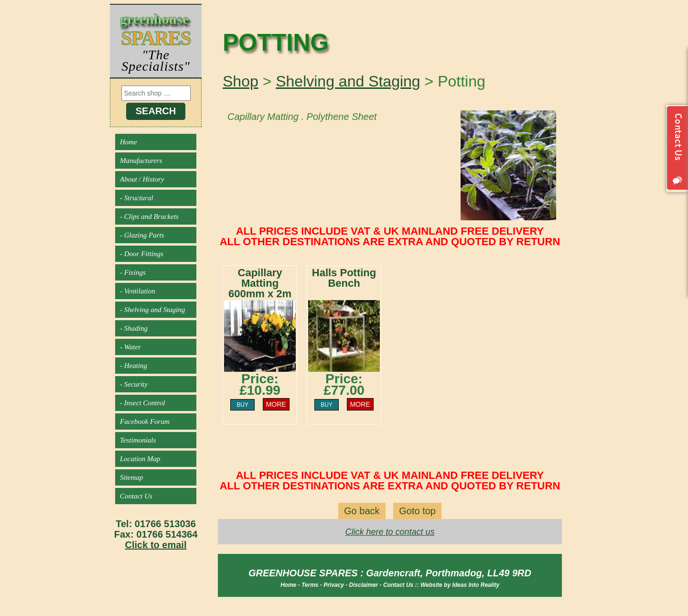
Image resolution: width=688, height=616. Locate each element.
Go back (362, 511)
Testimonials (138, 440)
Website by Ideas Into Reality (460, 585)
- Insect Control (142, 403)
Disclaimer (364, 585)
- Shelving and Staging (152, 310)
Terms (310, 585)
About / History (142, 179)
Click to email (156, 545)
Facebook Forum (145, 421)
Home (129, 142)
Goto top (417, 511)
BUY (242, 405)
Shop (241, 81)
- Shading (134, 328)
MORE (276, 404)
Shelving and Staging (348, 81)
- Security (134, 384)
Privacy (334, 585)
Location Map (140, 459)
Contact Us (136, 496)
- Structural (137, 198)
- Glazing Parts (142, 235)
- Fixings (133, 272)
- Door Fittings (142, 254)
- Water (130, 347)
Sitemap (131, 477)
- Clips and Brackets (149, 216)
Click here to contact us (390, 532)
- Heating (134, 366)
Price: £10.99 (260, 384)
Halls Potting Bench (344, 278)
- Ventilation (138, 291)
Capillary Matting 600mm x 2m (260, 283)
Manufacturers (141, 161)
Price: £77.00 (344, 384)
